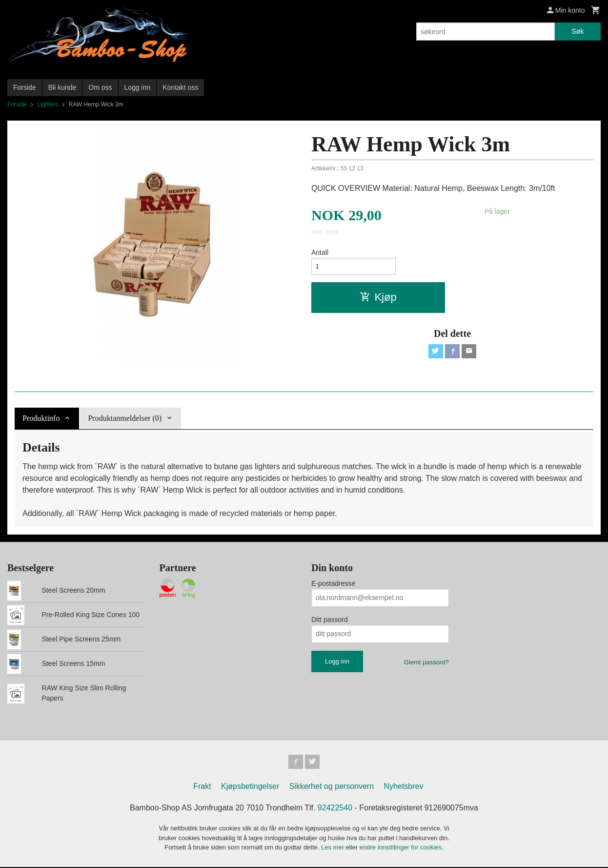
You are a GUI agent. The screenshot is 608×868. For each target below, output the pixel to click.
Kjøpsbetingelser (250, 788)
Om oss (100, 87)
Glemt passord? (426, 662)
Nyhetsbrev (404, 788)
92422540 (335, 809)
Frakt (202, 788)
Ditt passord (330, 620)
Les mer (334, 849)
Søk (578, 31)
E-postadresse (333, 583)
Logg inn (138, 87)
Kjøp (378, 299)
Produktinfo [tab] (41, 418)
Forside (25, 87)
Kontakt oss (180, 87)
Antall (320, 252)
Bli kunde (62, 87)
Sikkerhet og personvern (332, 788)
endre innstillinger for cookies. (402, 849)
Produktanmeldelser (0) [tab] (125, 418)
